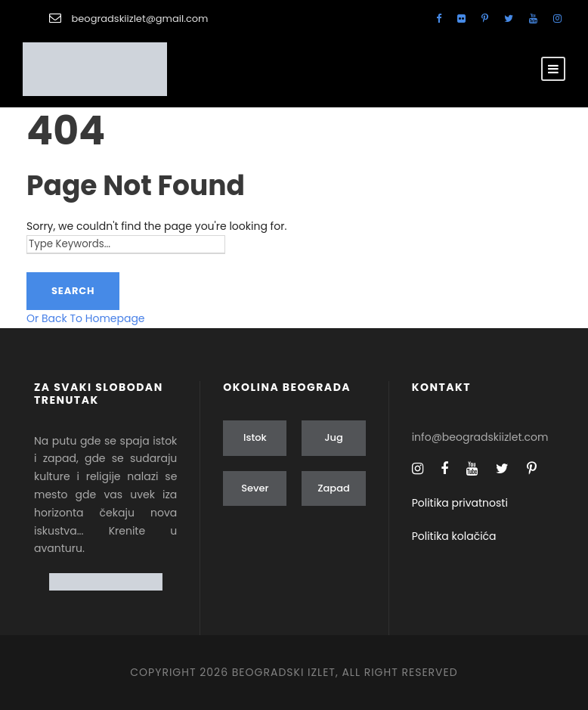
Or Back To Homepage (86, 318)
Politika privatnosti (460, 503)
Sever (255, 488)
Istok (255, 437)
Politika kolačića (454, 536)
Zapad (334, 488)
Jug (334, 437)
